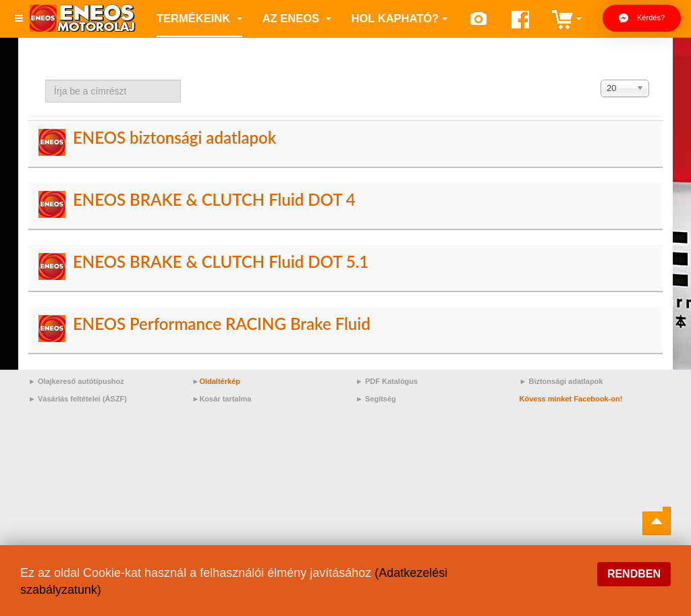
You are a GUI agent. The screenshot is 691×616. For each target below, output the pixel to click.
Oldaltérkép (220, 381)
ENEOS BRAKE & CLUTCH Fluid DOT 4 (214, 199)
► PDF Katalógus (387, 381)
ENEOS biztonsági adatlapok (174, 137)
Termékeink (199, 18)
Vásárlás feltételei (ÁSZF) (82, 399)
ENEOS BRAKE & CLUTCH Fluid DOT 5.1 (221, 261)
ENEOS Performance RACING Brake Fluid (222, 324)
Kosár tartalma (225, 399)
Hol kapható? (400, 18)
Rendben (634, 574)
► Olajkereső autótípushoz (76, 381)
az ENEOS (297, 18)
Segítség (381, 399)
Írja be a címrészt (46, 80)
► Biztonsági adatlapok (561, 381)
